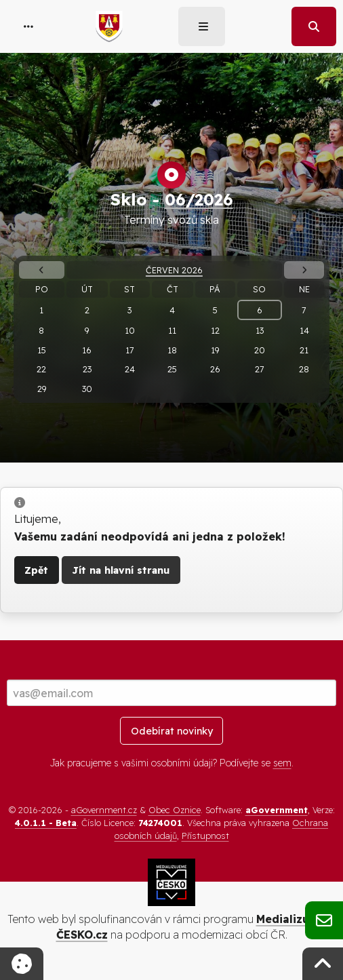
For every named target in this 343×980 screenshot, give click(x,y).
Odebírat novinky (172, 731)
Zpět (36, 570)
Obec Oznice (175, 810)
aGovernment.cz (104, 810)
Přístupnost (205, 836)
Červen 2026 (174, 270)
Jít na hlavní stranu (121, 570)
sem (282, 763)
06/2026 (199, 199)
